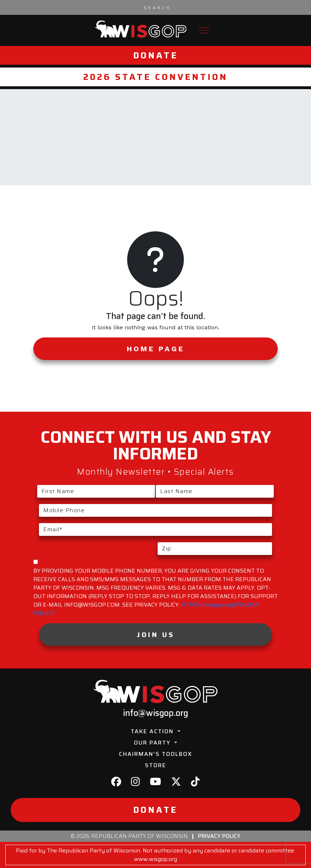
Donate (156, 55)
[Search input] (157, 7)
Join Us (156, 635)
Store (155, 765)
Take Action (153, 731)
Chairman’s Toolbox (156, 754)
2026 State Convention (155, 77)
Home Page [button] (156, 349)
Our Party (153, 743)
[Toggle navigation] (204, 30)
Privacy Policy (219, 836)
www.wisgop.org (155, 859)
